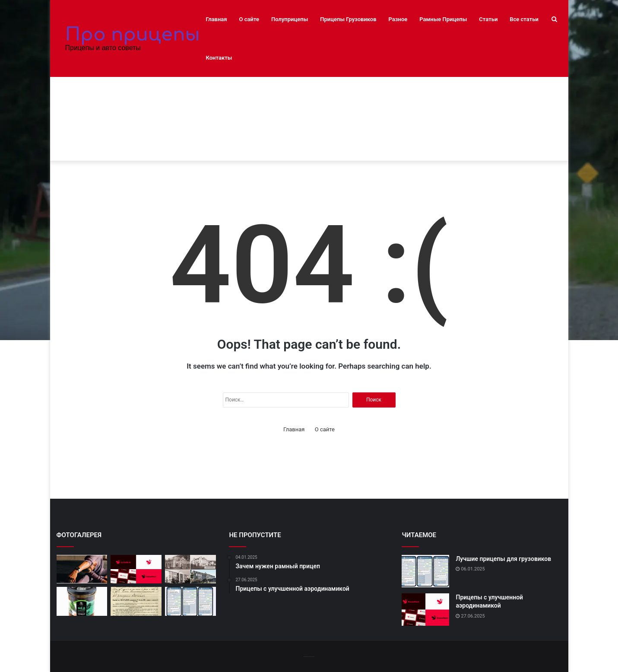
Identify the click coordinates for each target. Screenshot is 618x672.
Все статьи (524, 19)
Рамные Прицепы (443, 19)
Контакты (219, 58)
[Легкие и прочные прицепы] (136, 601)
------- (309, 656)
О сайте (249, 19)
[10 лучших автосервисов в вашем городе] (82, 569)
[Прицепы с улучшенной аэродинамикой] (136, 569)
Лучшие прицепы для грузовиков (503, 559)
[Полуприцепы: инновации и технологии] (190, 569)
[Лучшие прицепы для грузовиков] (190, 601)
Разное (398, 19)
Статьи (488, 19)
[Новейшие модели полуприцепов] (82, 601)
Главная (217, 19)
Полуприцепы (290, 19)
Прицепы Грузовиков (348, 19)
